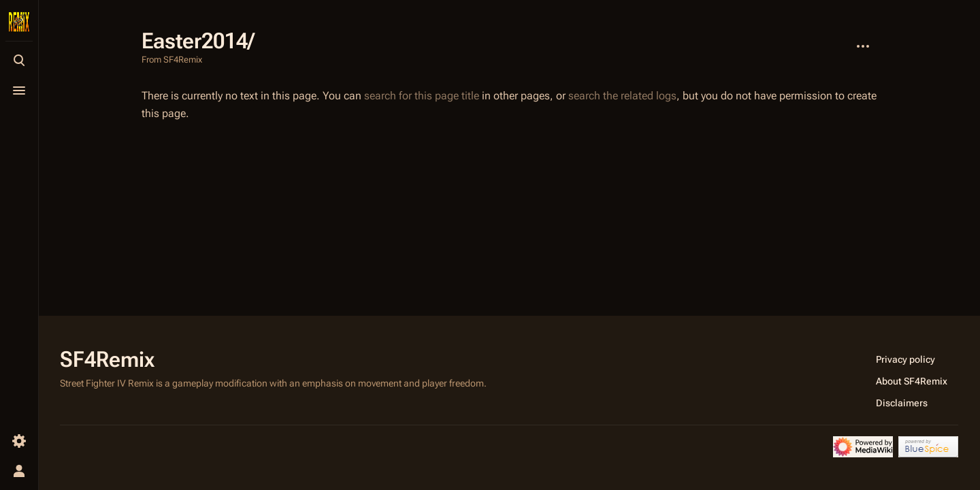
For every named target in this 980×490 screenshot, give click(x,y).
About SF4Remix (912, 381)
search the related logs (622, 96)
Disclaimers (902, 403)
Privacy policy (905, 359)
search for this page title (422, 96)
